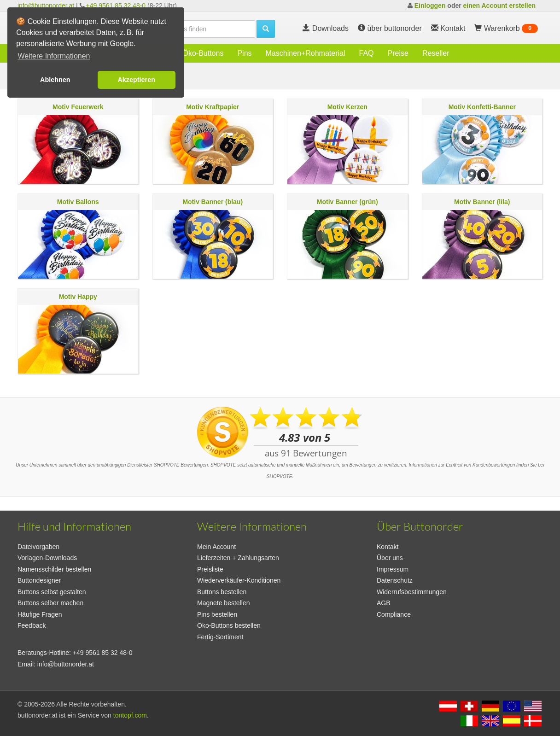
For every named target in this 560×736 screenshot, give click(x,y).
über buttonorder (390, 28)
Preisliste (210, 569)
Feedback (32, 625)
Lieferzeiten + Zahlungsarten (238, 558)
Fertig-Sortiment (220, 637)
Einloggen (430, 6)
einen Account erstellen (499, 6)
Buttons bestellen (222, 592)
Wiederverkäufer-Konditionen (239, 580)
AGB (384, 603)
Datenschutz (395, 580)
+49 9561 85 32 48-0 (116, 6)
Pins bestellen (217, 614)
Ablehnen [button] (55, 80)
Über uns (390, 558)
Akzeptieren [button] (136, 80)
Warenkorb (506, 29)
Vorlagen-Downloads (47, 558)
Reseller (436, 53)
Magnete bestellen (223, 603)
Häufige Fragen (40, 614)
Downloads (326, 28)
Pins (244, 53)
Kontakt (388, 547)
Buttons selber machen (50, 603)
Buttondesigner (39, 580)
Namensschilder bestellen (54, 569)
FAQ (367, 53)
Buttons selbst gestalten (52, 592)
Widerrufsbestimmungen (412, 592)
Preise (398, 53)
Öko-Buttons (203, 53)
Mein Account (216, 547)
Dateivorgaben (38, 547)
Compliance (394, 614)
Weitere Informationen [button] (54, 56)
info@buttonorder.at (46, 6)
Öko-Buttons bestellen (229, 625)
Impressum (393, 569)
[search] (197, 29)
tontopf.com (130, 715)
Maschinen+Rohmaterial (306, 53)
